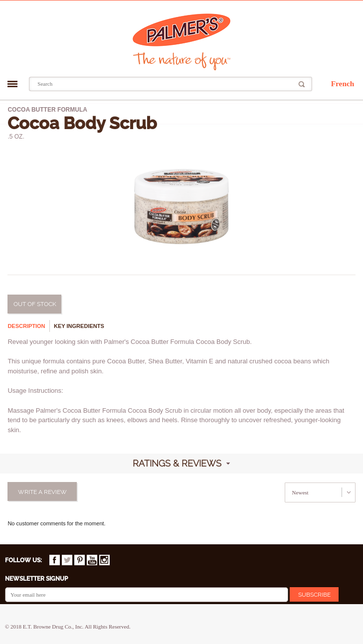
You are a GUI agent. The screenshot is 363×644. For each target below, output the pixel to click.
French (343, 83)
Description (26, 326)
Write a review (42, 492)
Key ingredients (79, 326)
